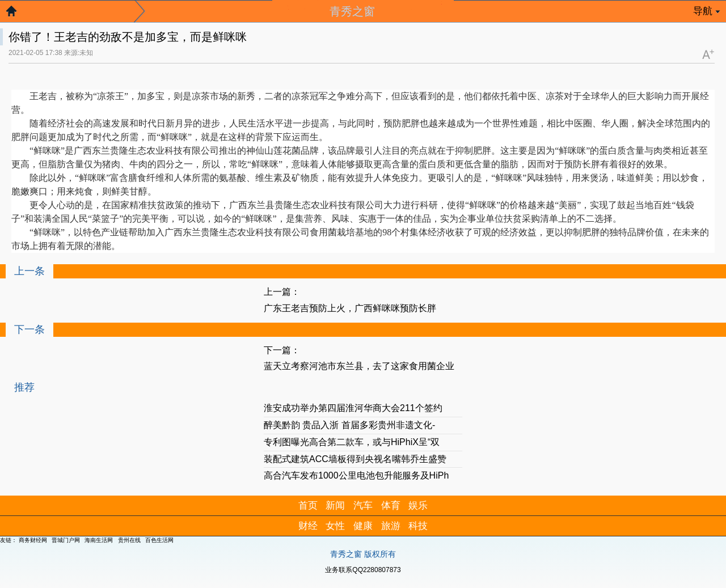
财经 (308, 526)
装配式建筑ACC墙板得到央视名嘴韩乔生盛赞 (355, 459)
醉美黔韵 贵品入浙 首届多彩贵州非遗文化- (349, 425)
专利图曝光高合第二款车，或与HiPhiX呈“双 (352, 442)
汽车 (363, 505)
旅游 (391, 526)
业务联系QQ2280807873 (363, 570)
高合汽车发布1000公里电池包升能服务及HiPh (356, 475)
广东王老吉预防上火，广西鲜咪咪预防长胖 (350, 308)
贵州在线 (129, 540)
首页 (308, 505)
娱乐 (418, 505)
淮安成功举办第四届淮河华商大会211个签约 (353, 408)
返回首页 (17, 14)
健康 (363, 526)
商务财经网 (33, 540)
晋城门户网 (66, 540)
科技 (418, 526)
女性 (335, 526)
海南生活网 (99, 540)
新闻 (335, 505)
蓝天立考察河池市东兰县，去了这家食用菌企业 (359, 366)
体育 (391, 505)
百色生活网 (159, 540)
